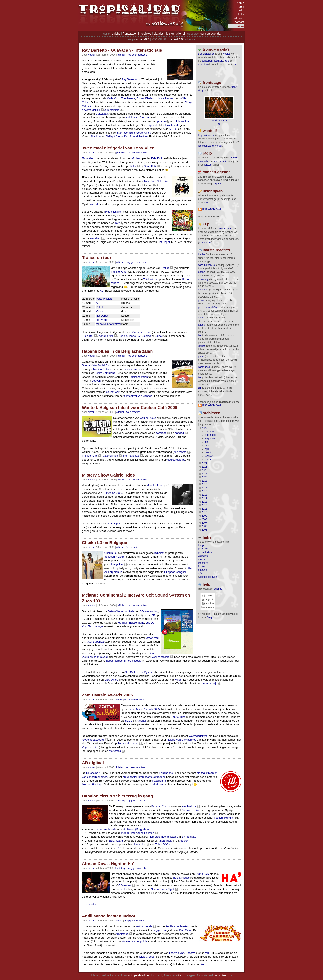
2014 (204, 498)
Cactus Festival (191, 810)
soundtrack (113, 392)
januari (208, 460)
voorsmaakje (210, 683)
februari (209, 456)
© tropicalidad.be (139, 975)
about (240, 7)
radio (241, 10)
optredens (160, 777)
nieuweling (139, 844)
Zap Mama (180, 452)
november (210, 432)
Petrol (99, 307)
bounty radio (220, 161)
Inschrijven (213, 191)
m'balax (159, 553)
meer (235, 64)
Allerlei (121, 55)
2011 (204, 509)
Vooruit (100, 311)
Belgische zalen (138, 377)
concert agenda (210, 34)
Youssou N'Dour (114, 557)
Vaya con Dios (91, 747)
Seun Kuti (150, 166)
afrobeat (136, 158)
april (207, 449)
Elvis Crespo (147, 957)
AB (102, 291)
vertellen (95, 238)
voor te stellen (160, 657)
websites (203, 556)
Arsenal (141, 721)
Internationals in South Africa (134, 133)
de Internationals (106, 829)
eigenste (153, 125)
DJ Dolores (144, 336)
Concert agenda (217, 172)
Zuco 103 (88, 336)
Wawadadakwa (198, 736)
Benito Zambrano (105, 373)
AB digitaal (93, 763)
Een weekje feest (128, 743)
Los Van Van (177, 953)
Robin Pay (203, 279)
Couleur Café (148, 418)
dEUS (129, 721)
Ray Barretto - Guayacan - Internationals (122, 50)
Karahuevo (204, 367)
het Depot (114, 523)
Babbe (202, 254)
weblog (226, 54)
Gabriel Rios (110, 456)
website (95, 204)
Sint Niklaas (189, 837)
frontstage (129, 34)
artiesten (203, 64)
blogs (201, 545)
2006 (204, 526)
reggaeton (160, 930)
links (241, 14)
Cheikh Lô (111, 553)
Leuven (96, 381)
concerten (207, 61)
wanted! (210, 131)
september (211, 435)
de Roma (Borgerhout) (137, 829)
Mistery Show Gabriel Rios (108, 475)
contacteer (220, 975)
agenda (218, 184)
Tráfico (165, 268)
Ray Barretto (129, 79)
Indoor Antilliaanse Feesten (138, 833)
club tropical (182, 121)
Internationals (171, 125)
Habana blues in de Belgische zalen (117, 351)
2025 (204, 428)
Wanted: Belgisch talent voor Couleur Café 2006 (130, 408)
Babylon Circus (160, 806)
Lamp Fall (117, 564)
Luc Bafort (203, 290)
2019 (204, 481)
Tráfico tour (150, 279)
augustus (210, 438)
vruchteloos (189, 806)
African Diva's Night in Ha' (108, 864)
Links (207, 537)
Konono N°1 (106, 336)
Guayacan (102, 114)
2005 (204, 530)
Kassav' (191, 953)
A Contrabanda (95, 642)
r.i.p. (207, 224)
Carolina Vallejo (207, 265)
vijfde (178, 680)
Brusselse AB (94, 773)
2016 (204, 491)
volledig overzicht (209, 577)
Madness (158, 784)
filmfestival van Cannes (138, 396)
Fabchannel (166, 773)
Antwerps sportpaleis (135, 941)
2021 (204, 474)
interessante (145, 777)
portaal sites (205, 552)
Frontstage (120, 868)
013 (211, 814)
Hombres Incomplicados (163, 837)
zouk (207, 953)
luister (170, 34)
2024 (204, 463)
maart (208, 452)
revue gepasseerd (93, 740)
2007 (204, 523)
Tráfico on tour (97, 258)
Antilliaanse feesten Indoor (109, 916)
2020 (204, 477)
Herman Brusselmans (131, 623)
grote (126, 777)
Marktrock (115, 751)
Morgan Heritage (92, 784)
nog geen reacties (137, 55)
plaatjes (159, 34)
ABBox (173, 129)
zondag (179, 433)
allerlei (180, 34)
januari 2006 (143, 39)
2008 (204, 519)
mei (207, 446)
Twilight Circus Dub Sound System (127, 136)
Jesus (201, 300)
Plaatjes (121, 153)
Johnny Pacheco (165, 98)
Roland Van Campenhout (182, 740)
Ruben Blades (145, 98)
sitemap (239, 18)
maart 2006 (178, 39)
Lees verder (89, 904)
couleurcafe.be (176, 460)
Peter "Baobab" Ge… (210, 307)
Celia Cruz (113, 98)
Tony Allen (88, 158)
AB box (184, 841)
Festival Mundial (224, 818)
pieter (91, 153)
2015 (204, 495)
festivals (219, 61)
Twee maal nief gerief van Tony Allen (118, 148)
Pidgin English (113, 212)
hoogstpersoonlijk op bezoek (123, 661)
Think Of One (163, 844)
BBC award (111, 680)
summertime (112, 110)
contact (239, 22)
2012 (204, 505)
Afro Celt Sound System (139, 672)
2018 (204, 484)
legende (218, 589)
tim (200, 335)
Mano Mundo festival (108, 324)
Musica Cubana (103, 369)
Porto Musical (104, 299)
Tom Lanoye (95, 626)
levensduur (225, 229)
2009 (204, 516)
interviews (145, 34)
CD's (227, 61)
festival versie (144, 926)
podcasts (203, 549)
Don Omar (185, 930)
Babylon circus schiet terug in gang (118, 796)
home (240, 3)
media (202, 559)
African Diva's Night (162, 889)
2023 (204, 467)
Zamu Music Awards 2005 (107, 695)
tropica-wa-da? (216, 49)
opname (161, 121)
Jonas (201, 356)
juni (207, 442)
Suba (158, 336)
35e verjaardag (149, 611)
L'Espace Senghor (175, 572)
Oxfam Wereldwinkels (121, 611)
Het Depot (164, 242)
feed (207, 203)
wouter (91, 55)
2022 (204, 470)
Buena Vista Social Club (97, 365)
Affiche (120, 262)
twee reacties (133, 412)
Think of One (119, 272)
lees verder (205, 243)
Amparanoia (165, 841)
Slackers (96, 136)
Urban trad (152, 638)
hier (118, 223)
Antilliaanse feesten (137, 117)
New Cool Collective (156, 181)
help (207, 584)
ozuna (202, 318)
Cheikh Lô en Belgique (105, 543)
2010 (204, 512)
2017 (204, 488)
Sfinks (132, 166)
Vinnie (201, 346)
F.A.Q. (222, 217)
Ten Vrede (102, 320)
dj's (200, 573)
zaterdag (161, 433)
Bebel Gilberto (127, 336)
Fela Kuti (156, 158)
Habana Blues (131, 369)
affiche (116, 34)
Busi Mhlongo (181, 878)
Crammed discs (142, 332)
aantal (133, 777)
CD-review (125, 885)
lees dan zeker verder (210, 146)
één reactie (132, 547)
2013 (204, 502)
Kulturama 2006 (112, 493)
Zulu (123, 889)
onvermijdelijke (91, 110)
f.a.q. (210, 617)
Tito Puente (128, 98)
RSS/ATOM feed (212, 210)
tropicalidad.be (206, 54)
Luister (120, 767)
